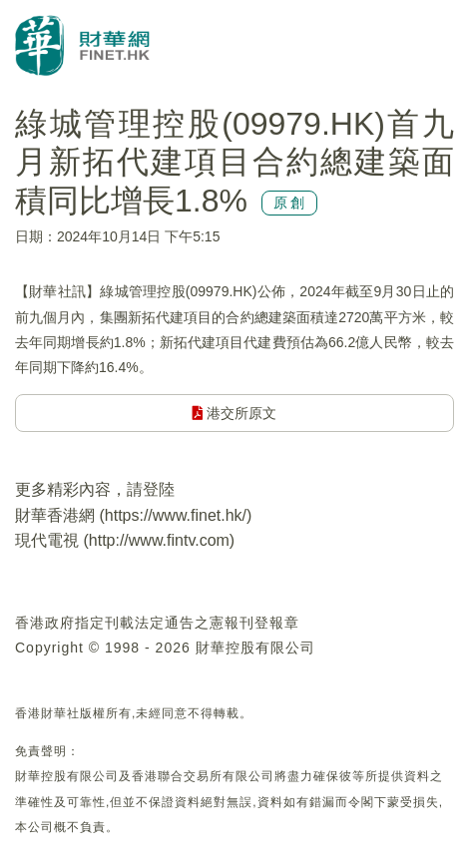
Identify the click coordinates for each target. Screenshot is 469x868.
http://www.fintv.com (159, 540)
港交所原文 (235, 413)
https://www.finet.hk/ (176, 515)
